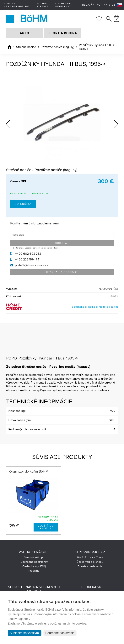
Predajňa (88, 5)
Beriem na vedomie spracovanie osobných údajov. (37, 248)
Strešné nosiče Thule (90, 557)
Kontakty (104, 5)
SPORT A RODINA (63, 33)
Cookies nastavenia (90, 566)
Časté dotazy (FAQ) (34, 566)
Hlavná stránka (43, 5)
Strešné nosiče (26, 47)
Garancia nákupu (34, 557)
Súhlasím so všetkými (25, 633)
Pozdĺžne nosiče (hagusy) (58, 47)
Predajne (34, 571)
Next (113, 125)
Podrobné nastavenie (60, 633)
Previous (11, 123)
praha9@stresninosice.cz (32, 265)
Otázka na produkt (62, 272)
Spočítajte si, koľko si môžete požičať (95, 307)
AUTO (25, 33)
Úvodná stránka (10, 47)
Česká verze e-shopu (90, 562)
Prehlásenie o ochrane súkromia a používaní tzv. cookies (70, 619)
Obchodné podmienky (63, 5)
